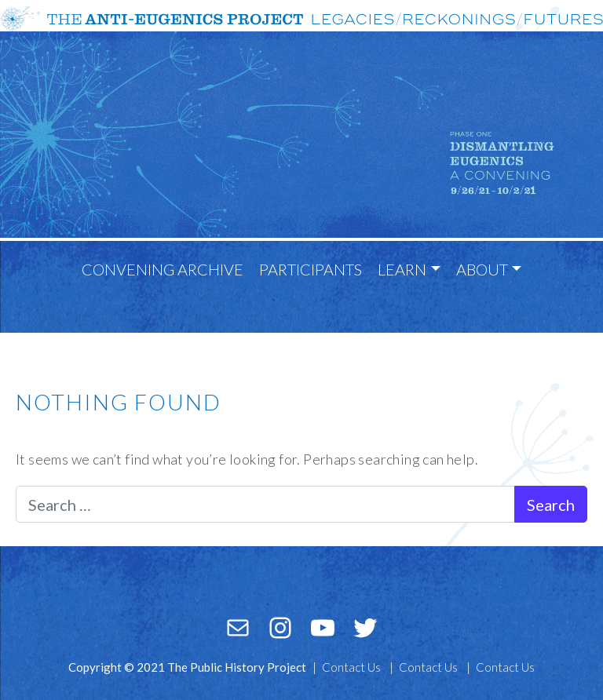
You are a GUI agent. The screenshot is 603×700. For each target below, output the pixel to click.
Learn (402, 269)
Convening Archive (163, 269)
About (482, 269)
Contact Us (351, 667)
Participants (311, 269)
